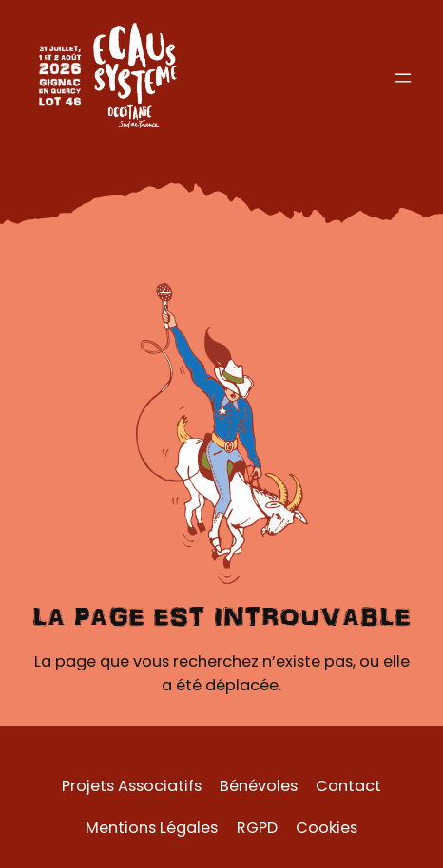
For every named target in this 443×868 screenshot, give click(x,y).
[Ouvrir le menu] (403, 78)
